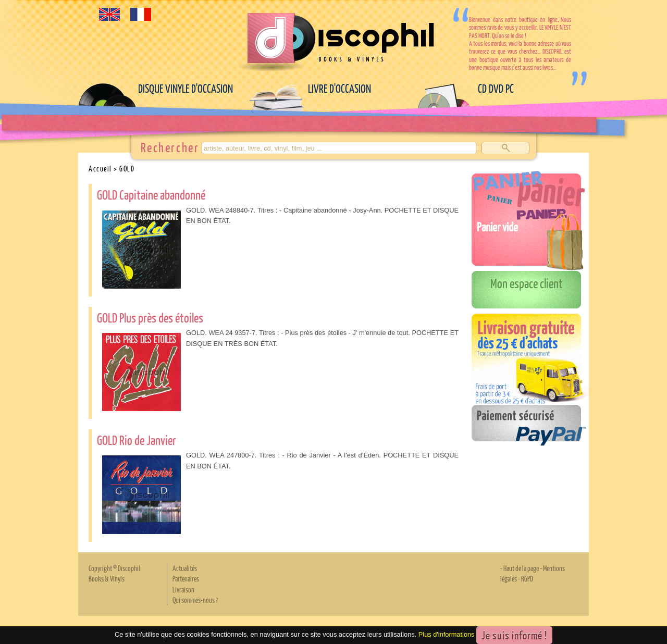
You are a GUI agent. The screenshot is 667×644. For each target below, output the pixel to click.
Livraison (183, 589)
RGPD (527, 578)
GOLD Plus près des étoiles (150, 317)
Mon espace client (527, 283)
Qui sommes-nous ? (195, 600)
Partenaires (186, 578)
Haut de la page (521, 568)
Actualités (185, 568)
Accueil (100, 168)
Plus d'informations (447, 634)
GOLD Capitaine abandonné (151, 194)
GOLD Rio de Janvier (137, 440)
